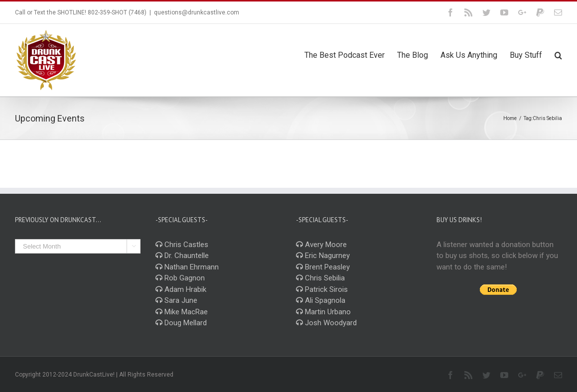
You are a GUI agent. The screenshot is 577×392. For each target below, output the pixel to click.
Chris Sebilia (320, 278)
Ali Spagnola (321, 300)
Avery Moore (321, 245)
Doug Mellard (181, 323)
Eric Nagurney (323, 256)
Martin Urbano (323, 312)
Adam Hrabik (181, 289)
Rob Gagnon (180, 278)
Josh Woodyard (326, 323)
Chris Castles (182, 245)
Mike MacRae (182, 312)
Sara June (176, 300)
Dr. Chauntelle (182, 256)
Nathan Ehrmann (187, 267)
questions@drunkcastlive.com (197, 12)
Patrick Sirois (322, 289)
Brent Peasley (323, 267)
